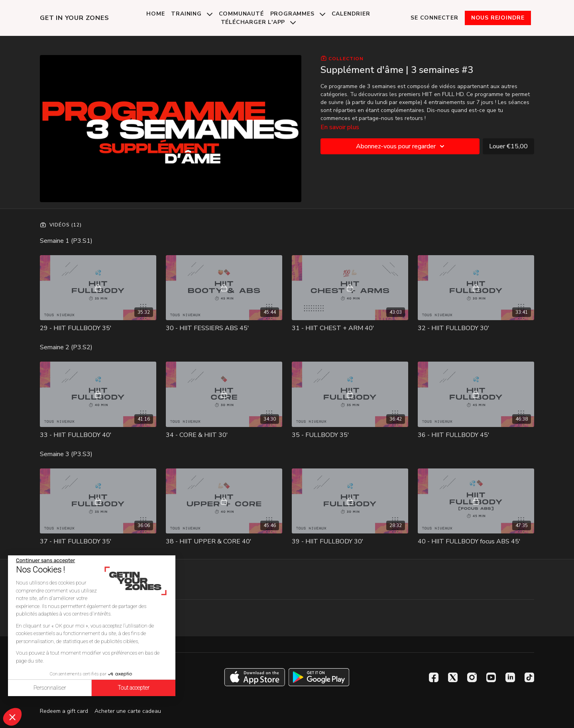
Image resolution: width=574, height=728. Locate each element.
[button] (12, 717)
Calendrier (351, 14)
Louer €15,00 (508, 146)
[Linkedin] (510, 677)
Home (155, 14)
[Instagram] (472, 677)
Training (192, 14)
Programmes (298, 14)
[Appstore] (255, 677)
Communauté (241, 14)
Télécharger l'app (258, 22)
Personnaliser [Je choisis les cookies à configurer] (50, 688)
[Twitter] (453, 677)
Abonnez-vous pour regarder (401, 146)
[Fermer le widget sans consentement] (45, 561)
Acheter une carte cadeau (128, 711)
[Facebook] (434, 677)
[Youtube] (491, 677)
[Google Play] (319, 677)
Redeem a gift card (64, 711)
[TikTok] (529, 677)
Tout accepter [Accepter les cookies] (134, 688)
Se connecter (434, 18)
